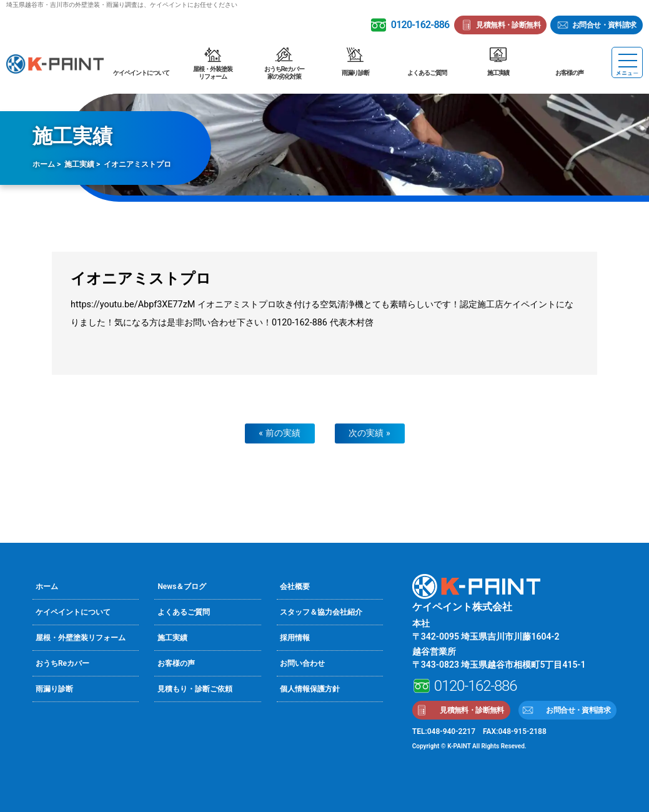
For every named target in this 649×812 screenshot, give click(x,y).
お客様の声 (569, 73)
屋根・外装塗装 (212, 73)
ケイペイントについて (141, 73)
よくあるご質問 (427, 73)
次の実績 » (369, 433)
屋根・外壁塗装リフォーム (81, 638)
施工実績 (498, 73)
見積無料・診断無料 (508, 25)
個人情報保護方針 (310, 689)
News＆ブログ (182, 587)
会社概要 (295, 587)
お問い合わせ (302, 663)
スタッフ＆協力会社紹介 (321, 612)
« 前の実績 (279, 433)
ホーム (44, 164)
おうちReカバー (284, 73)
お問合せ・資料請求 (604, 25)
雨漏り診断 (356, 73)
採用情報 (295, 638)
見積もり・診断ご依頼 (195, 689)
